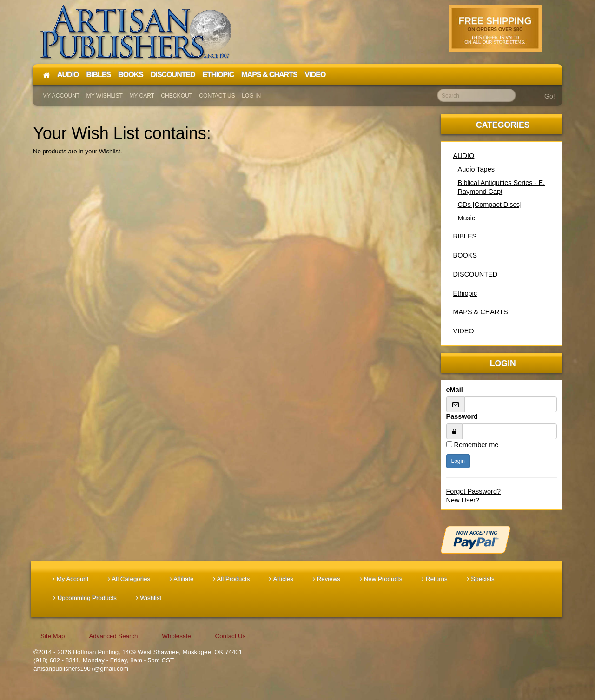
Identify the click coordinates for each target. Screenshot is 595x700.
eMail (455, 390)
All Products (232, 579)
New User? (463, 500)
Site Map (53, 636)
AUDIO (464, 156)
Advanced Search (113, 636)
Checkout (177, 96)
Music (467, 218)
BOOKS (465, 255)
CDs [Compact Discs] (490, 205)
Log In (251, 96)
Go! (550, 96)
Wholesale (176, 636)
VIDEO (464, 331)
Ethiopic (465, 293)
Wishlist (149, 598)
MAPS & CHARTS (481, 312)
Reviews (327, 579)
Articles (281, 579)
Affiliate (182, 579)
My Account (61, 96)
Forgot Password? (474, 491)
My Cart (142, 96)
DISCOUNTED (476, 274)
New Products (381, 579)
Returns (434, 579)
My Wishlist (105, 96)
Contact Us (217, 96)
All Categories (129, 579)
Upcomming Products (85, 598)
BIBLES (465, 236)
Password (462, 416)
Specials (481, 579)
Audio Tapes (476, 169)
